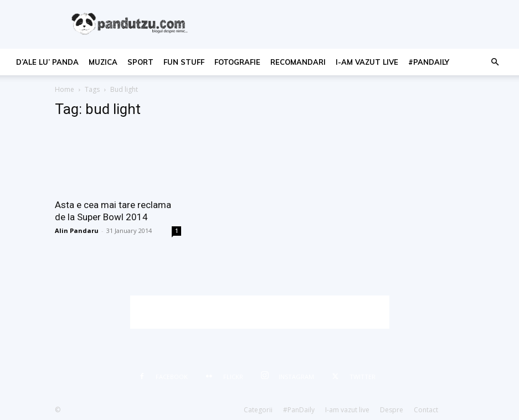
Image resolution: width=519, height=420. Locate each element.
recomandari (298, 62)
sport (140, 62)
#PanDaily (429, 62)
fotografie (237, 62)
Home (65, 89)
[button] (495, 62)
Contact (426, 410)
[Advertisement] (260, 312)
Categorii (258, 410)
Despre (392, 410)
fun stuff (184, 62)
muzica (103, 62)
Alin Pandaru (77, 230)
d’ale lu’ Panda (47, 62)
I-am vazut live (367, 62)
